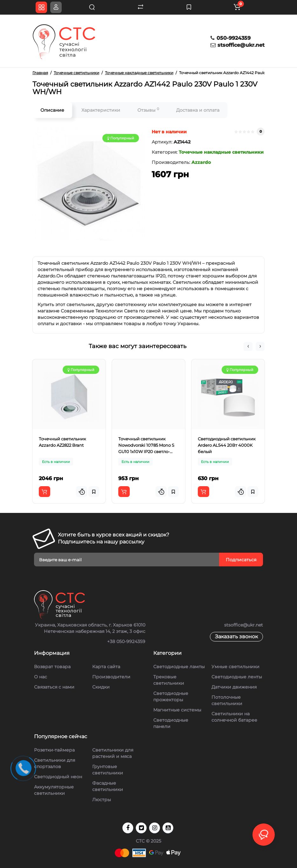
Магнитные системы (177, 710)
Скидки (101, 687)
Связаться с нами (54, 687)
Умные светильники (235, 667)
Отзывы (148, 110)
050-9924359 (231, 38)
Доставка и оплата (198, 110)
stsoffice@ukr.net (238, 45)
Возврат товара (52, 667)
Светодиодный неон (58, 777)
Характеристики (101, 110)
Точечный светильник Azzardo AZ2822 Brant (62, 442)
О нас (41, 677)
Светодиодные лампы (179, 667)
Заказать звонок (236, 637)
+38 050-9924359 (126, 641)
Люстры (102, 800)
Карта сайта (106, 667)
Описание (52, 110)
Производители (111, 677)
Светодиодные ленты (237, 677)
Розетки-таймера (54, 750)
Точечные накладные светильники (221, 152)
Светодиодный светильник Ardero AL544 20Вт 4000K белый (227, 445)
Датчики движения (234, 687)
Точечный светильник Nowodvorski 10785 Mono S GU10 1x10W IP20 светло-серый (146, 445)
